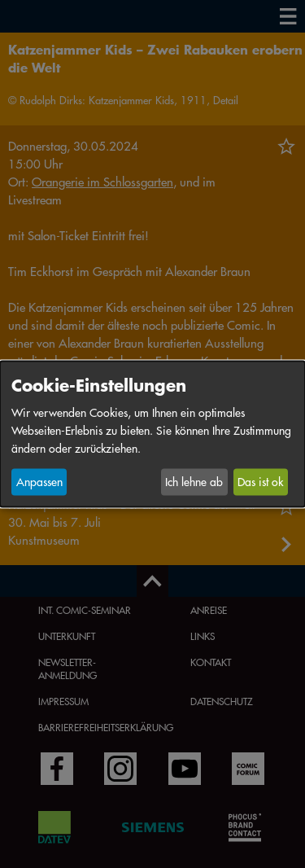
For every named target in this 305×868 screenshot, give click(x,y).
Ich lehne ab (194, 482)
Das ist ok (260, 482)
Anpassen (39, 482)
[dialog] (152, 434)
